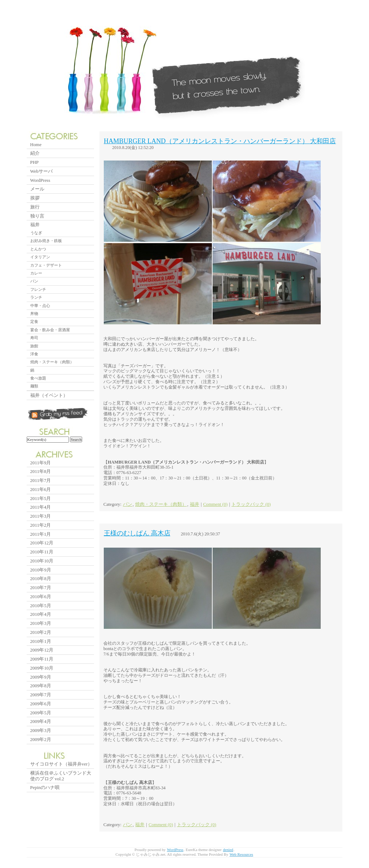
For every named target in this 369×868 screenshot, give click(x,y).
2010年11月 (42, 552)
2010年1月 (41, 641)
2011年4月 (41, 507)
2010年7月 (41, 588)
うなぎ (36, 233)
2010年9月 (41, 570)
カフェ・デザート (46, 265)
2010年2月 (41, 632)
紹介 (35, 153)
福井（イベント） (49, 395)
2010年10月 (42, 561)
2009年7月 (41, 695)
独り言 (37, 216)
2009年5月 (41, 713)
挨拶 (35, 198)
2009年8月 (41, 686)
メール (37, 189)
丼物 (34, 314)
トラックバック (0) (251, 504)
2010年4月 (41, 614)
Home (36, 144)
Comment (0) (215, 504)
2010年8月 (41, 578)
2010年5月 (41, 606)
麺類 (34, 386)
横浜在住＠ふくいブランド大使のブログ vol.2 (61, 776)
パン (128, 504)
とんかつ (38, 249)
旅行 (35, 207)
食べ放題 (38, 378)
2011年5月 (41, 498)
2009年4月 (41, 721)
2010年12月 (42, 543)
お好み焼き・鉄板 (46, 241)
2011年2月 (41, 525)
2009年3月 (41, 730)
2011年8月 (41, 471)
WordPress (40, 180)
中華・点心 (40, 306)
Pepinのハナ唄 (45, 787)
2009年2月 (41, 739)
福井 (195, 504)
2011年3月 (41, 516)
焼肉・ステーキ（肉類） (161, 504)
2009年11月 (42, 659)
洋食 (34, 354)
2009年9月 (41, 677)
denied (228, 850)
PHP (35, 162)
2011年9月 (41, 463)
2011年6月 (41, 489)
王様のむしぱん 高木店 (137, 533)
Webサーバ (41, 171)
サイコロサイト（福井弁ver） (61, 764)
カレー (36, 273)
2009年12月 (42, 650)
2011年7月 (41, 480)
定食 (34, 321)
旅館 (34, 346)
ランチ (36, 297)
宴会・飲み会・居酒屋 (50, 330)
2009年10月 (42, 668)
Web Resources (241, 854)
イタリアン (40, 257)
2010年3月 (41, 623)
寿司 (34, 338)
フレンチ (38, 289)
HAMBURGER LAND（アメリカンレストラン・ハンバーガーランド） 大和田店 (220, 141)
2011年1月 (41, 534)
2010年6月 (41, 597)
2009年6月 (41, 704)
